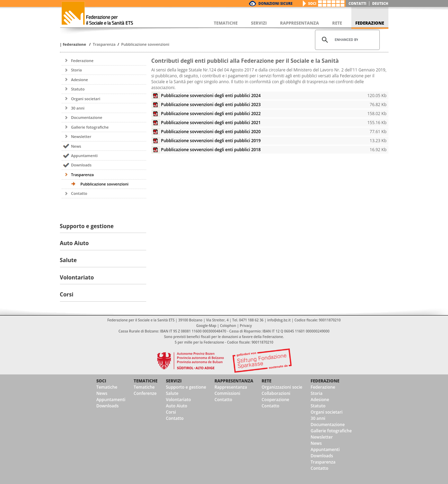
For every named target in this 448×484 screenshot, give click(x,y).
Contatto (79, 193)
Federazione (74, 44)
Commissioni (227, 393)
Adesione (80, 80)
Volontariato (178, 400)
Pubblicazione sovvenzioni (145, 44)
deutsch (380, 3)
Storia (76, 70)
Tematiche (107, 387)
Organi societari (86, 99)
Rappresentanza (234, 381)
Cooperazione (275, 400)
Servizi (174, 381)
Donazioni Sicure (275, 3)
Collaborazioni (276, 393)
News (76, 146)
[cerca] (346, 40)
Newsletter (81, 136)
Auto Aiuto (177, 406)
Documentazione (87, 117)
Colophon (228, 326)
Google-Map (206, 326)
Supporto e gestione (186, 387)
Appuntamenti (84, 155)
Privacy (246, 326)
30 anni (78, 108)
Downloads (81, 165)
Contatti (357, 3)
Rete (266, 381)
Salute (172, 393)
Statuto (78, 89)
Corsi (171, 412)
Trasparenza (104, 44)
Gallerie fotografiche (90, 127)
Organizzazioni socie (282, 387)
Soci (312, 3)
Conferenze (145, 393)
